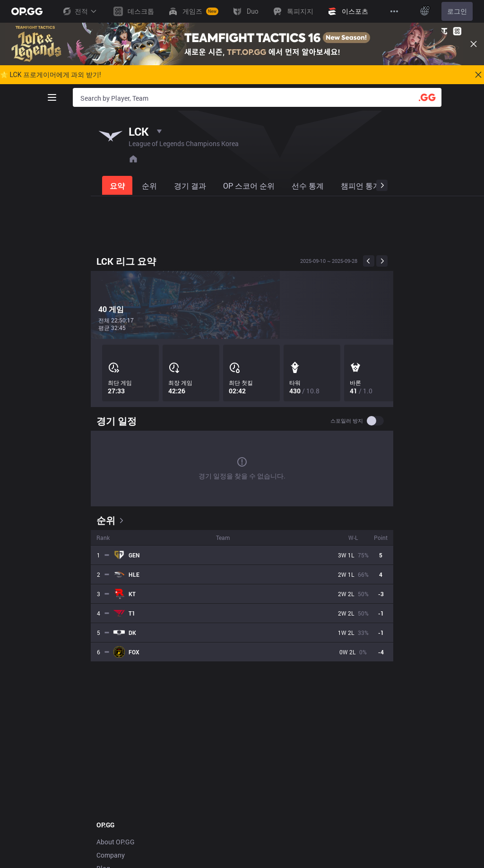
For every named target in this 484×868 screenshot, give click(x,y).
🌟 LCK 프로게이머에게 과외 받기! (51, 75)
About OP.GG (116, 842)
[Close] (474, 44)
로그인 (457, 11)
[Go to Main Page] (27, 11)
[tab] (118, 185)
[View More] (394, 11)
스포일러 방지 (347, 421)
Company (111, 855)
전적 (79, 11)
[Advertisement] (242, 224)
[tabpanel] (242, 458)
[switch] (375, 421)
